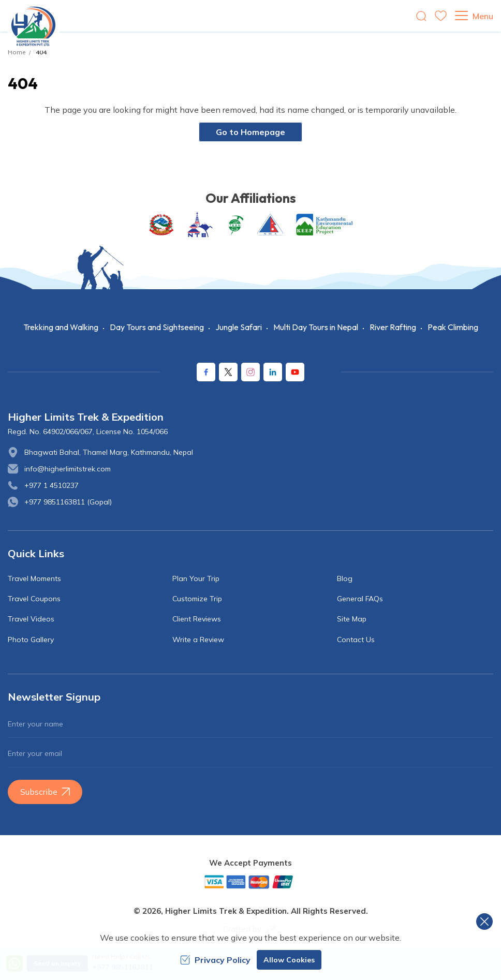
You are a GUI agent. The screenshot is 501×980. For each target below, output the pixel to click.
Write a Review (198, 640)
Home (17, 52)
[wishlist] (441, 16)
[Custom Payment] (250, 882)
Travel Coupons (34, 599)
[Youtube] (295, 372)
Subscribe (45, 792)
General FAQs (360, 599)
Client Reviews (197, 619)
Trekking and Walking (61, 327)
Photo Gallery (31, 640)
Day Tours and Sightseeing (157, 327)
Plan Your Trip (196, 578)
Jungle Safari (239, 327)
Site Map (352, 619)
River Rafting (393, 327)
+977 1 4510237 (51, 485)
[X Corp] (228, 372)
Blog (345, 578)
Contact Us (356, 640)
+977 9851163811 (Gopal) (68, 502)
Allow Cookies (289, 960)
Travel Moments (34, 578)
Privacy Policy (215, 960)
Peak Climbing (453, 327)
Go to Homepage (250, 132)
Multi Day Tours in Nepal (316, 327)
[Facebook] (206, 372)
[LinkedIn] (273, 372)
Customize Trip (197, 599)
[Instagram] (250, 372)
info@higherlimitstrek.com (68, 469)
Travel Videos (31, 619)
